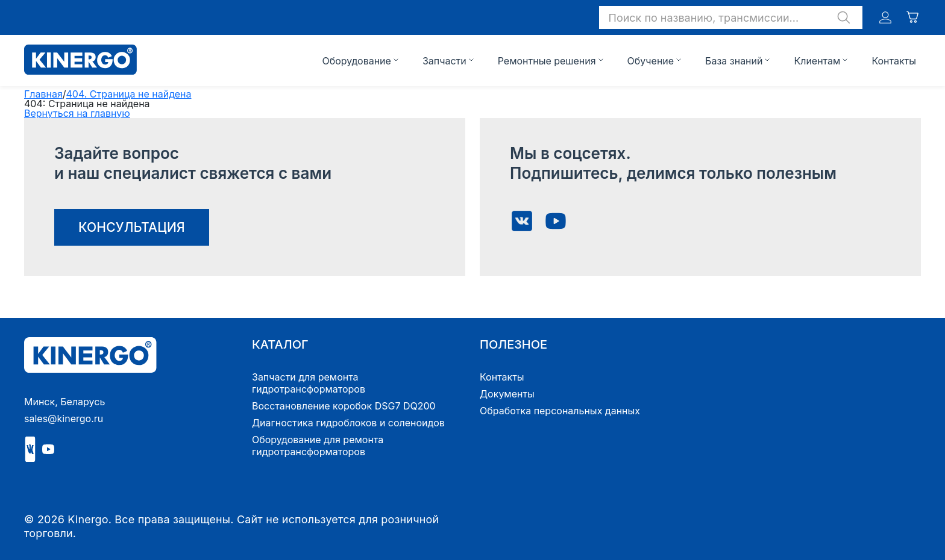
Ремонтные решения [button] (547, 61)
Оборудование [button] (356, 61)
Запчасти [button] (444, 61)
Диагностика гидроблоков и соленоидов (348, 423)
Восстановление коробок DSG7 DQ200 (344, 406)
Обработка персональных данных (560, 411)
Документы (507, 394)
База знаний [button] (734, 61)
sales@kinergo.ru (64, 418)
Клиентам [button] (817, 61)
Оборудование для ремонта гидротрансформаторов (318, 446)
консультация (132, 227)
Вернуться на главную (77, 113)
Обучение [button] (651, 61)
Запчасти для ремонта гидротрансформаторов (309, 383)
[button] (731, 17)
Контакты (894, 61)
